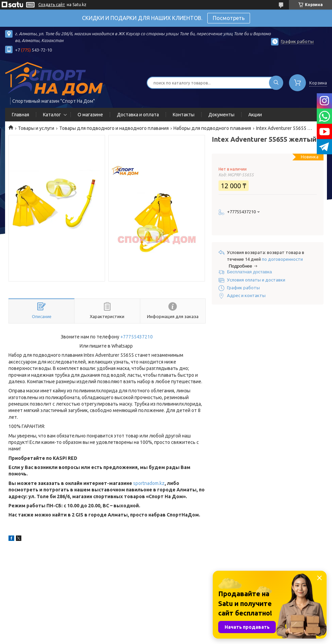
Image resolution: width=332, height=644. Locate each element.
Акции (255, 115)
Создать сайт (52, 5)
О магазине (90, 115)
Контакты (184, 115)
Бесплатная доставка (250, 272)
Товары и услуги (36, 128)
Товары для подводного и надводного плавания (114, 128)
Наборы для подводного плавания (212, 128)
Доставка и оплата (138, 115)
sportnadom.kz (149, 483)
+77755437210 (137, 337)
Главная (20, 115)
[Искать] (276, 83)
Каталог (52, 115)
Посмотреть (229, 18)
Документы (221, 115)
